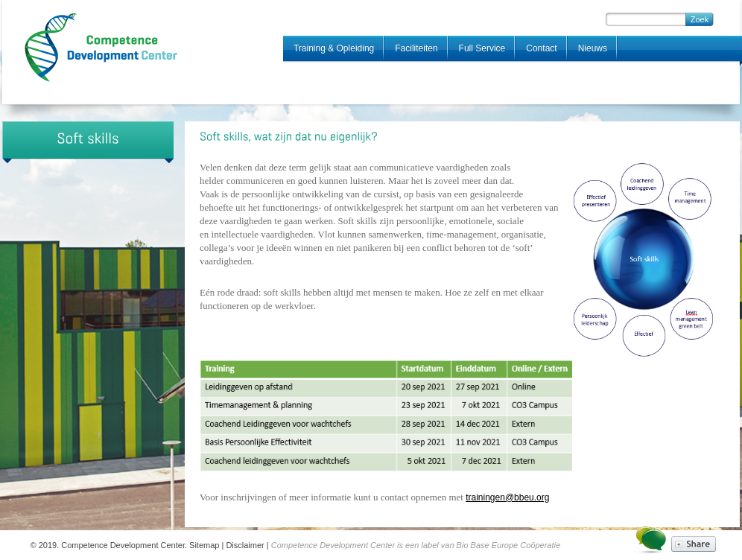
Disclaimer (245, 545)
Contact (541, 48)
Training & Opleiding (334, 48)
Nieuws (593, 48)
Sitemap (204, 545)
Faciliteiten (416, 48)
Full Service (482, 48)
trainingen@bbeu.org (507, 497)
